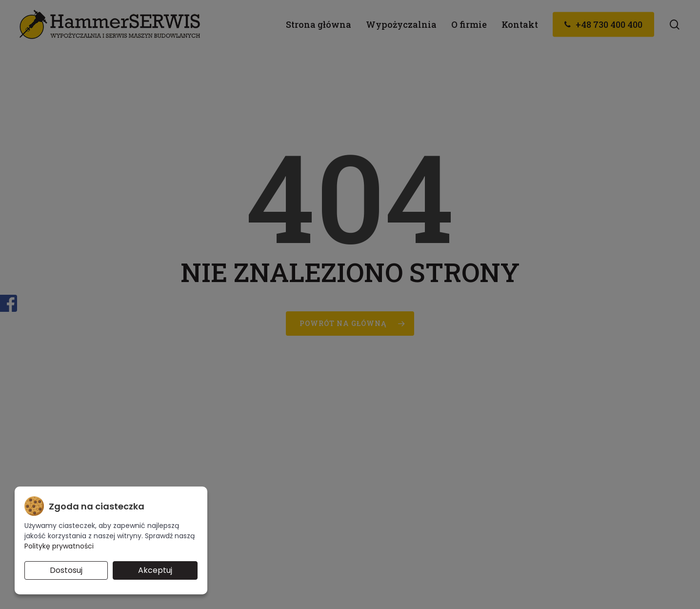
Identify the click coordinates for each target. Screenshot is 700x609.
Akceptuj (155, 570)
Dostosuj (66, 570)
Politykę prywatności (59, 546)
